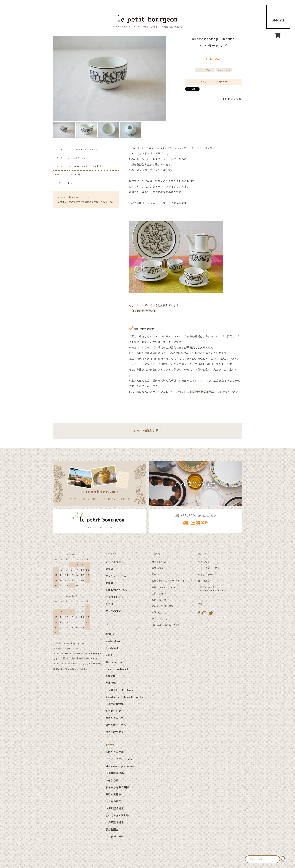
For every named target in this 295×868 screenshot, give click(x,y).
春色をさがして (115, 718)
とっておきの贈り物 (117, 815)
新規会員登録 (159, 600)
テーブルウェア (205, 70)
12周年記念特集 (115, 773)
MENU (278, 17)
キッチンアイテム (116, 576)
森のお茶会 (112, 829)
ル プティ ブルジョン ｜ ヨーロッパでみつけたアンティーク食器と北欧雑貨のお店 (147, 27)
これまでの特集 (115, 836)
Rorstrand (112, 648)
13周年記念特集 (115, 808)
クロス (109, 583)
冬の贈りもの (113, 711)
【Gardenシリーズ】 (144, 311)
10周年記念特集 (115, 704)
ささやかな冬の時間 (117, 787)
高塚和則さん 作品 (116, 590)
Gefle (109, 655)
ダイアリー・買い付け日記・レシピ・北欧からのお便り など (100, 495)
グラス (109, 569)
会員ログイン (159, 593)
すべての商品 (113, 611)
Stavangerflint (114, 662)
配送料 (155, 574)
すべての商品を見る (147, 431)
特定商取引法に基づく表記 (166, 625)
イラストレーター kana (119, 690)
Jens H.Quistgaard (117, 669)
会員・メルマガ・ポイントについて (171, 587)
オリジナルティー (116, 597)
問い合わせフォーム (202, 392)
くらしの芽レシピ (208, 574)
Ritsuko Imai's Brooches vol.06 (124, 697)
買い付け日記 (205, 581)
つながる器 (112, 780)
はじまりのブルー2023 (119, 759)
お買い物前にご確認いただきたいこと (172, 581)
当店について (205, 562)
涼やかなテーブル (116, 725)
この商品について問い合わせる (213, 82)
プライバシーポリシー (164, 619)
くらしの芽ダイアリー (210, 568)
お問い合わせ (159, 612)
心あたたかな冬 (115, 752)
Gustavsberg (224, 70)
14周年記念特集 (115, 822)
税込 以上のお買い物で (195, 521)
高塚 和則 (111, 676)
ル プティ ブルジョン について (100, 527)
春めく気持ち (113, 794)
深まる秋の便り (115, 732)
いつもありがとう (116, 801)
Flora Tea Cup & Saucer (120, 766)
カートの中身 (159, 562)
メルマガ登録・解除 (162, 606)
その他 (109, 604)
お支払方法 (158, 568)
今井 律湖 (111, 683)
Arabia (110, 634)
